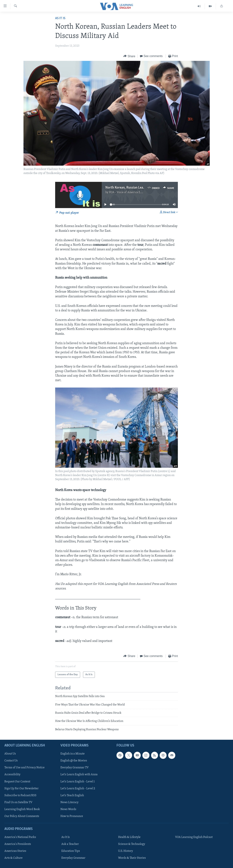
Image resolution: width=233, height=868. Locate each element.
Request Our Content (17, 782)
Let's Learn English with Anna (79, 775)
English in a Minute (73, 754)
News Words (68, 809)
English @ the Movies (74, 761)
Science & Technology (132, 844)
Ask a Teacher (70, 844)
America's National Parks (20, 837)
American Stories (15, 851)
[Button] (129, 56)
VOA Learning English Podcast (194, 837)
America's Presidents (18, 844)
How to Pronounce (72, 816)
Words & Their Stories (132, 858)
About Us (10, 754)
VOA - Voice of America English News (132, 192)
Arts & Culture (13, 858)
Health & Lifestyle (129, 837)
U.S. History (126, 851)
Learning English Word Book (22, 809)
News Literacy (69, 802)
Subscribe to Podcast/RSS (20, 795)
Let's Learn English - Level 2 (78, 789)
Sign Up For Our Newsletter (21, 789)
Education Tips (71, 851)
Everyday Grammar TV (75, 768)
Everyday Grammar (73, 858)
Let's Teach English (72, 795)
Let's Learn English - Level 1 (78, 782)
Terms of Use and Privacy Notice (24, 768)
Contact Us (11, 761)
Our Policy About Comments (22, 816)
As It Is (60, 18)
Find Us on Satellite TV (18, 802)
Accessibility (12, 775)
